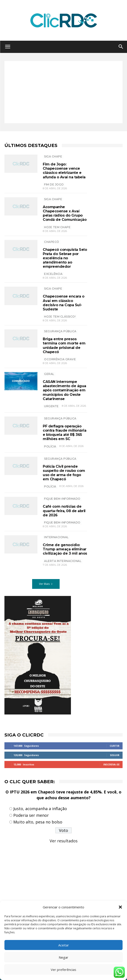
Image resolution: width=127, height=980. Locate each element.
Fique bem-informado (62, 499)
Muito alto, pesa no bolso (38, 822)
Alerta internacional (63, 561)
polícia (50, 446)
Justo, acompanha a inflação (40, 809)
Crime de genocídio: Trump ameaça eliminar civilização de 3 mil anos (65, 549)
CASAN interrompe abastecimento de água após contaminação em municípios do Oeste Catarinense (64, 390)
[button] (120, 907)
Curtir (115, 746)
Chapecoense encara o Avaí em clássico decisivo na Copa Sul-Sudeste (63, 303)
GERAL (49, 374)
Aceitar (64, 945)
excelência (53, 274)
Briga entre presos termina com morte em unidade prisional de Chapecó (64, 345)
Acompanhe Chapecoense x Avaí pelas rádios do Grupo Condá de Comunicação (65, 213)
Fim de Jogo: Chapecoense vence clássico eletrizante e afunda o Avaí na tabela (64, 171)
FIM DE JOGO (54, 184)
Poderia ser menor (31, 815)
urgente (51, 406)
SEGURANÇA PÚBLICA (60, 331)
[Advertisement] (63, 92)
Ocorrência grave (60, 359)
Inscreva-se (111, 764)
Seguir (115, 755)
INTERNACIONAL (56, 537)
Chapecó (52, 242)
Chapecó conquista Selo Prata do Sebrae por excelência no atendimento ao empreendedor (65, 258)
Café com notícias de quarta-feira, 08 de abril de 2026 (64, 511)
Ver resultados (64, 841)
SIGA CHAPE (53, 156)
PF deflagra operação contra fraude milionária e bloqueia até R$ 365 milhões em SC (64, 433)
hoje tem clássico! (60, 317)
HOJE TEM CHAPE (57, 227)
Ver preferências (63, 970)
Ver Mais (46, 584)
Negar (63, 957)
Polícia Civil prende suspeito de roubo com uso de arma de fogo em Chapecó (64, 473)
